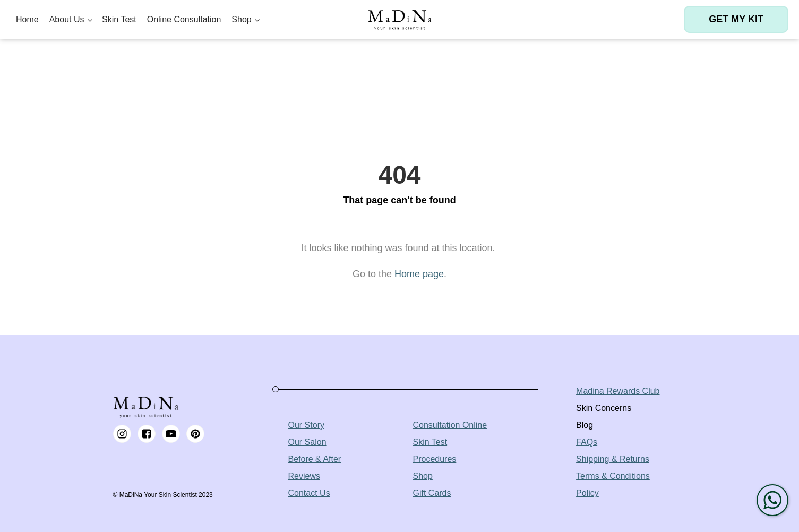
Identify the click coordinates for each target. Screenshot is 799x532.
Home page (419, 274)
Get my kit (736, 19)
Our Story (306, 425)
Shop (241, 19)
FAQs (587, 442)
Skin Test (119, 19)
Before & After (315, 459)
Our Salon (307, 442)
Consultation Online (450, 425)
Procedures (435, 459)
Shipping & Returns (613, 459)
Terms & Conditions (613, 476)
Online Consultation (184, 19)
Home (27, 19)
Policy (587, 493)
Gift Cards (432, 493)
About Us (67, 19)
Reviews (304, 476)
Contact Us (309, 493)
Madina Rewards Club (618, 391)
